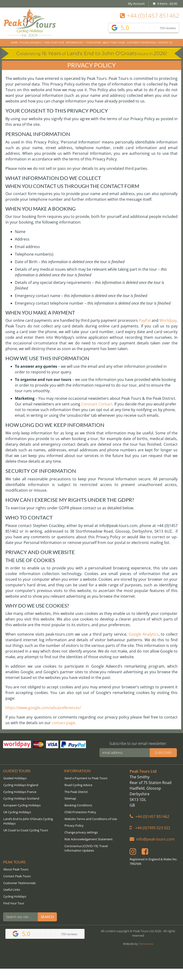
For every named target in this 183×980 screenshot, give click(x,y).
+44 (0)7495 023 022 (150, 828)
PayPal (145, 320)
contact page (63, 723)
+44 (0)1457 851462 (150, 15)
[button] (91, 832)
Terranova (146, 944)
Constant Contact (97, 404)
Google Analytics (144, 634)
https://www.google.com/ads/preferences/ (43, 708)
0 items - (165, 4)
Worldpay (168, 320)
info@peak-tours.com (152, 839)
